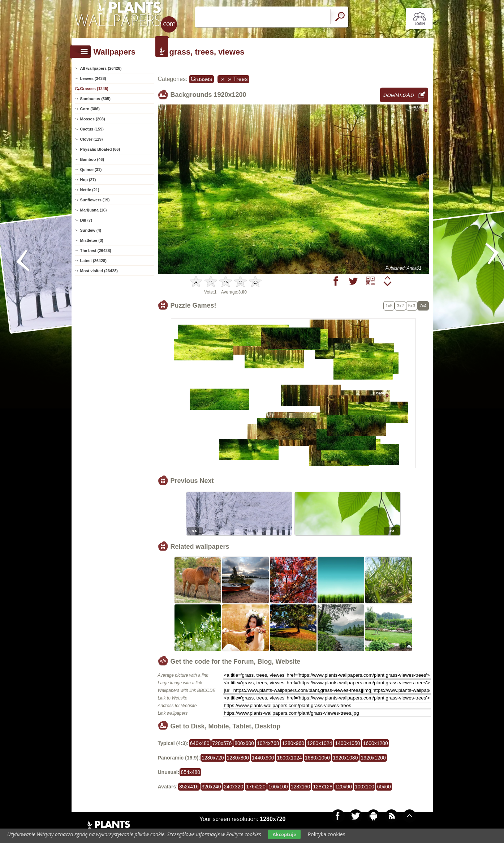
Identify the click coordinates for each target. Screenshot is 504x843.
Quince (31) (91, 170)
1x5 (389, 306)
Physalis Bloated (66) (100, 149)
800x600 (244, 743)
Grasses (202, 79)
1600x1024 (290, 758)
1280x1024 (320, 743)
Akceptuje (284, 834)
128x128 (323, 787)
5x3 (412, 306)
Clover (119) (92, 139)
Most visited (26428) (99, 271)
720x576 (222, 743)
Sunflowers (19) (95, 200)
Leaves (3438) (93, 78)
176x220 (256, 787)
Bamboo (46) (92, 159)
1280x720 (213, 758)
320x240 (211, 787)
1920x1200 (373, 758)
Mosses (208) (93, 119)
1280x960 (293, 743)
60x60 (384, 787)
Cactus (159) (92, 129)
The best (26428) (96, 251)
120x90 (344, 787)
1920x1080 (345, 758)
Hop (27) (88, 180)
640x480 (200, 743)
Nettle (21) (90, 190)
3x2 (400, 306)
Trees (240, 79)
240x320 (233, 787)
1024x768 (268, 743)
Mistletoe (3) (92, 240)
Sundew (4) (91, 230)
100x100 (365, 787)
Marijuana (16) (94, 210)
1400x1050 (347, 743)
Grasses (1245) (94, 89)
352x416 (189, 787)
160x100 (278, 787)
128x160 (301, 787)
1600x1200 (376, 743)
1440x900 (263, 758)
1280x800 (238, 758)
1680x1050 (317, 758)
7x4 (423, 306)
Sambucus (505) (95, 99)
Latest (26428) (93, 261)
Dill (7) (86, 220)
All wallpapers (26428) (101, 68)
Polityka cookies (327, 834)
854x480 (190, 772)
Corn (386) (90, 109)
